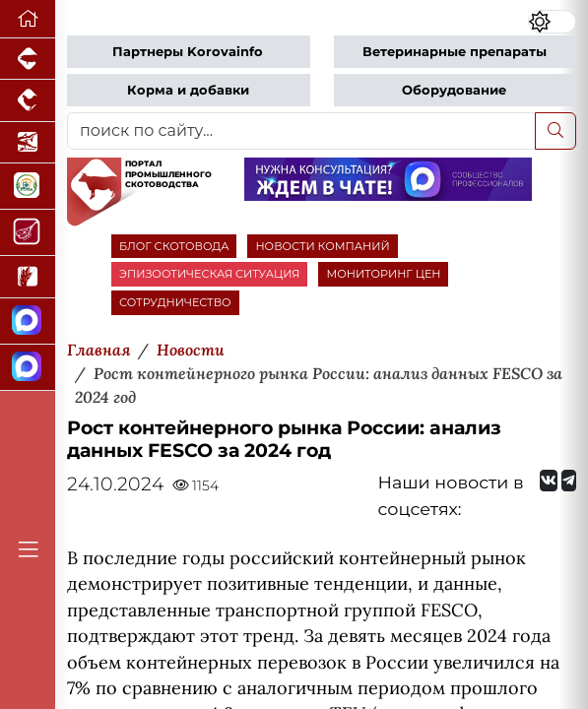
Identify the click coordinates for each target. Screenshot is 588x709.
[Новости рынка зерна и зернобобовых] (28, 277)
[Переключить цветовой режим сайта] (552, 22)
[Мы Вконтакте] (549, 481)
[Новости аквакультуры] (28, 143)
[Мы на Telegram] (569, 481)
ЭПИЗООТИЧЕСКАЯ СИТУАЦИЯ (209, 274)
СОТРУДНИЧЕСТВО (175, 302)
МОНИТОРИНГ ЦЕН (383, 274)
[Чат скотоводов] (28, 368)
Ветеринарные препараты (455, 52)
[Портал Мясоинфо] (28, 233)
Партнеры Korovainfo (188, 52)
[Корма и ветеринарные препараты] (28, 187)
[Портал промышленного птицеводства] (28, 100)
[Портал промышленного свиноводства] (28, 59)
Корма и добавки (188, 90)
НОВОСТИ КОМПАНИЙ (322, 246)
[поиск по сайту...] (301, 131)
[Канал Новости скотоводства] (28, 322)
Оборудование (454, 90)
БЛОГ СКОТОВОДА (174, 246)
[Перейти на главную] (28, 19)
